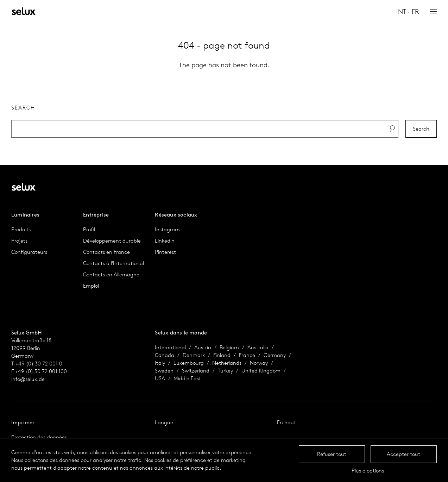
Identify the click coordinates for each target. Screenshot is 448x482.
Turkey (225, 371)
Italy (160, 363)
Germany (275, 355)
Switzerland (196, 371)
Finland (222, 355)
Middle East (187, 378)
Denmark (194, 355)
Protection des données (39, 437)
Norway (259, 363)
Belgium (229, 347)
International (170, 347)
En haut (286, 422)
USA (160, 378)
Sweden (164, 371)
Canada (165, 355)
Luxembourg (189, 363)
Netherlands (227, 363)
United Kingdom (261, 371)
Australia (258, 347)
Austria (203, 347)
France (247, 355)
